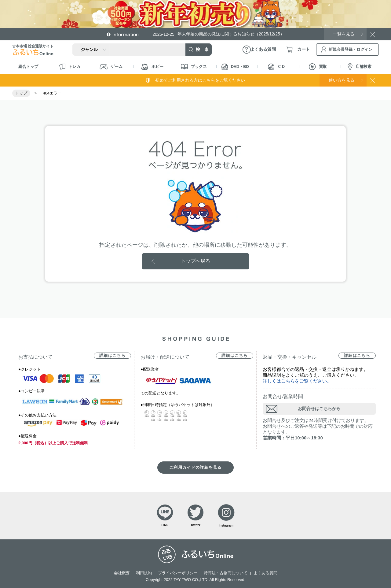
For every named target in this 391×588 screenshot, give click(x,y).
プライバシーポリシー (178, 573)
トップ (21, 93)
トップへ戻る (195, 261)
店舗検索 (360, 67)
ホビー (152, 67)
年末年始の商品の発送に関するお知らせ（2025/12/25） (218, 34)
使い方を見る (342, 80)
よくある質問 (265, 573)
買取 (318, 67)
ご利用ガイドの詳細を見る (195, 467)
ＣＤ (277, 67)
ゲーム (111, 67)
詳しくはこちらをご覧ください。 (297, 381)
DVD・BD (235, 67)
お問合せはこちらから (319, 409)
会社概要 (122, 573)
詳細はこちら (112, 355)
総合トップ (28, 67)
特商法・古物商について (226, 573)
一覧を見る (344, 34)
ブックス (194, 67)
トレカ (70, 67)
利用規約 (144, 573)
